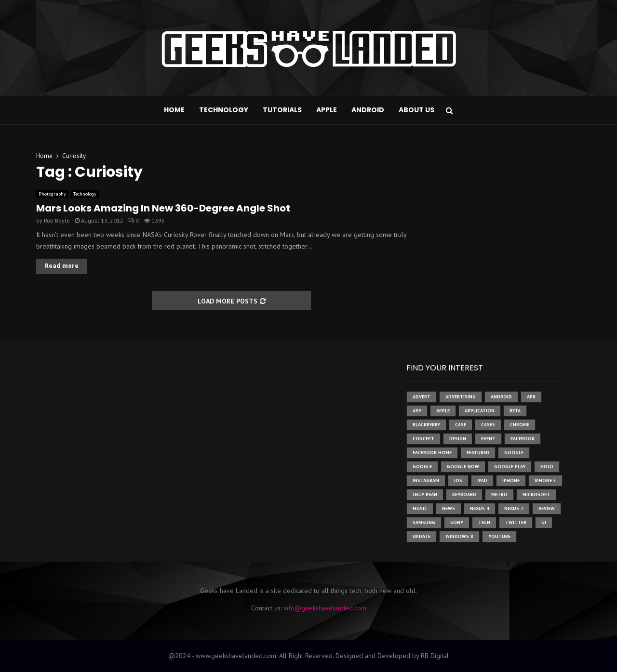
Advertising (461, 397)
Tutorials (282, 110)
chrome (520, 425)
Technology (224, 110)
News (449, 508)
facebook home (432, 453)
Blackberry (426, 425)
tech (484, 522)
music (420, 508)
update (422, 536)
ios (458, 481)
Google (422, 467)
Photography (52, 194)
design (458, 439)
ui (544, 522)
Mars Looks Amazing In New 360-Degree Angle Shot (163, 208)
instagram (426, 481)
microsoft (536, 494)
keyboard (464, 494)
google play (510, 467)
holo (547, 467)
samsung (424, 522)
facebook (523, 439)
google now (463, 467)
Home (174, 110)
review (547, 508)
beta (515, 411)
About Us (416, 110)
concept (423, 439)
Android (368, 110)
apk (531, 397)
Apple (327, 110)
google (514, 453)
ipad (482, 481)
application (480, 411)
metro (499, 494)
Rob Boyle (57, 220)
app (417, 411)
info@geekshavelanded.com (325, 608)
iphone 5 (545, 481)
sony (457, 522)
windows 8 (459, 536)
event (488, 439)
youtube (499, 536)
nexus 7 (514, 508)
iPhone (511, 481)
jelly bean (425, 494)
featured (478, 453)
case (461, 425)
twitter (516, 522)
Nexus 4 (480, 508)
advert (422, 397)
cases (488, 425)
